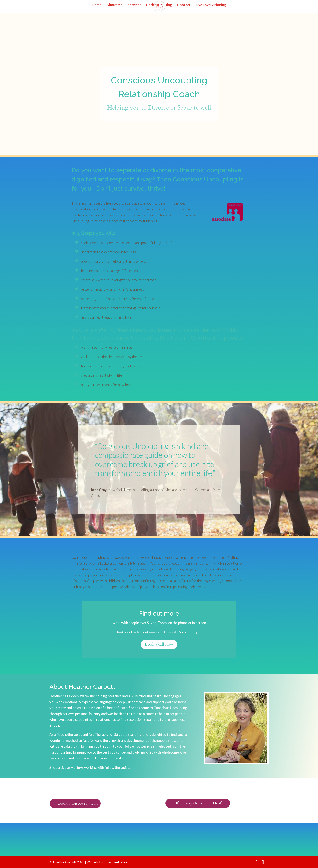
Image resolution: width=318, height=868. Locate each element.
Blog (168, 5)
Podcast (153, 5)
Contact (184, 5)
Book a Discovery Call (78, 803)
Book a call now (159, 644)
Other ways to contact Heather (200, 803)
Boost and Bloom (117, 862)
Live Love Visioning (211, 5)
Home (97, 5)
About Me (114, 5)
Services (134, 5)
